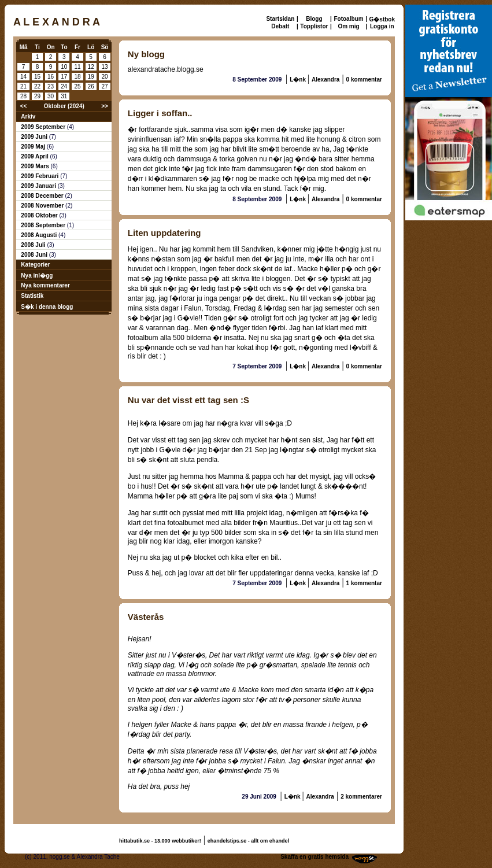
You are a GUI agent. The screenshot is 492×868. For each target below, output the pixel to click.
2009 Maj (34, 147)
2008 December (43, 196)
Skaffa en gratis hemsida (315, 857)
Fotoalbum (348, 19)
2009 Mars (36, 166)
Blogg (314, 19)
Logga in (382, 26)
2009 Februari (40, 176)
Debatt (280, 26)
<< (24, 106)
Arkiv (28, 117)
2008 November (43, 206)
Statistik (32, 296)
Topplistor (314, 26)
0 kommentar (364, 80)
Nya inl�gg (37, 276)
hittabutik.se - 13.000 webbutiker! (160, 841)
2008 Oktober (40, 215)
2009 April (35, 156)
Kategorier (35, 265)
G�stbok (382, 19)
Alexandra (325, 80)
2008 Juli (34, 245)
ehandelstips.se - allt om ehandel (248, 841)
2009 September (44, 127)
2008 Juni (35, 255)
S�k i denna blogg (47, 307)
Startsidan (280, 19)
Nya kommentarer (45, 285)
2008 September (44, 225)
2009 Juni (35, 137)
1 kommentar (364, 583)
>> (105, 106)
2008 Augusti (40, 235)
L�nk (299, 80)
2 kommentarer (361, 797)
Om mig (348, 26)
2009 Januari (39, 186)
